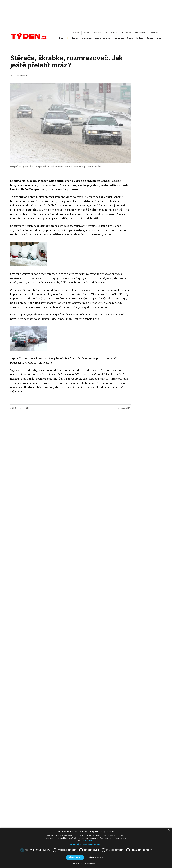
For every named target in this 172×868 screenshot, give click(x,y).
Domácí (75, 38)
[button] (86, 845)
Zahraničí (87, 38)
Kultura (140, 38)
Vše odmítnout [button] (96, 857)
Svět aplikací (140, 33)
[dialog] (86, 848)
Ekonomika (119, 38)
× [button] (169, 830)
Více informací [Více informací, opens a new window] (89, 841)
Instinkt (87, 33)
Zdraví (150, 38)
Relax (159, 38)
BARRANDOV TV (100, 33)
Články (64, 38)
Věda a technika (102, 38)
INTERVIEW (126, 33)
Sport (130, 38)
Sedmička (75, 33)
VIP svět (114, 33)
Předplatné (154, 33)
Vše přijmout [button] (75, 857)
